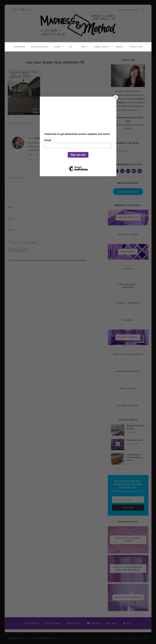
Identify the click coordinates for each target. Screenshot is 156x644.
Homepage (20, 47)
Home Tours (101, 47)
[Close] (116, 97)
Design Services (40, 47)
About (120, 47)
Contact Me (136, 47)
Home (57, 47)
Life (83, 47)
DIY (71, 47)
